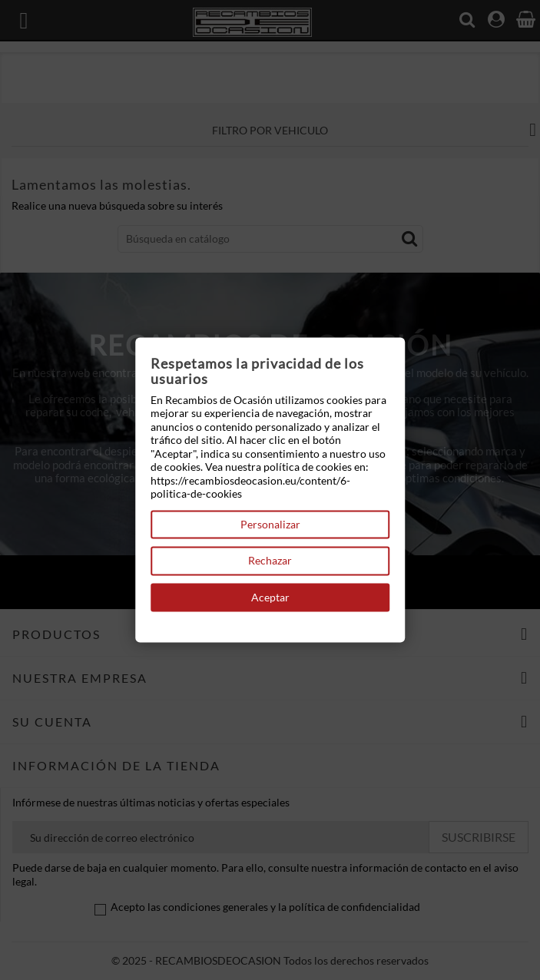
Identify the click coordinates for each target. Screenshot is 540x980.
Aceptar (270, 597)
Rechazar (270, 561)
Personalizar (270, 524)
